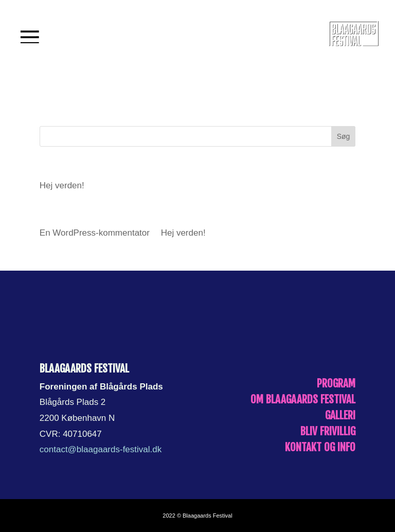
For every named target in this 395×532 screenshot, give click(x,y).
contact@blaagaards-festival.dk (101, 449)
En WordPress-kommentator (95, 233)
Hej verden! (62, 185)
